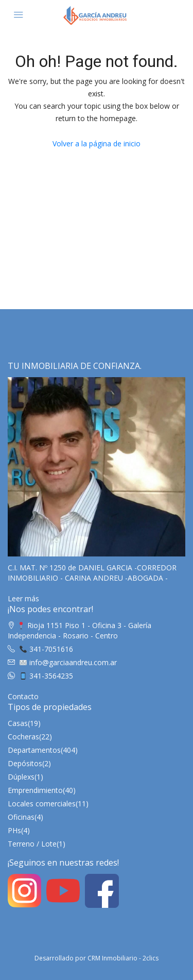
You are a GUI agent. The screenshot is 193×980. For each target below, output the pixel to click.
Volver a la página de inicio (97, 143)
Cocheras (23, 737)
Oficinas (21, 817)
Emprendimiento (35, 790)
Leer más (23, 598)
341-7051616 (46, 649)
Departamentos (34, 750)
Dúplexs (21, 777)
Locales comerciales (42, 804)
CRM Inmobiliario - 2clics (123, 958)
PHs (14, 830)
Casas (18, 723)
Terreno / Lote (32, 844)
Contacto (23, 696)
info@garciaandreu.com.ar (68, 662)
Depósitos (25, 763)
